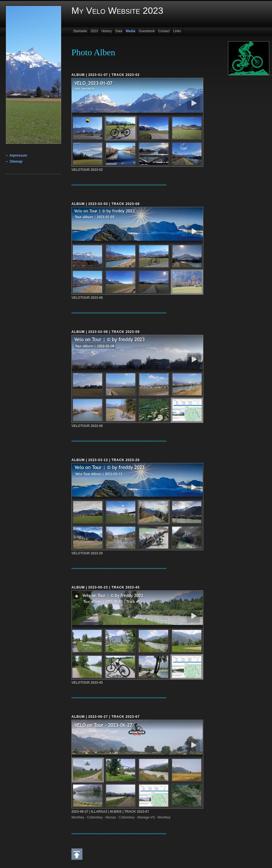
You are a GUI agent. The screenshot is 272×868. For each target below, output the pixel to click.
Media (131, 31)
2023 (94, 31)
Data (119, 31)
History (106, 31)
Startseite (80, 31)
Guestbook (147, 31)
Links (177, 31)
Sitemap (16, 161)
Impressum (18, 155)
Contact (164, 31)
